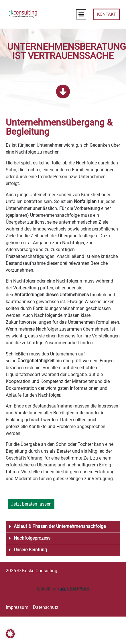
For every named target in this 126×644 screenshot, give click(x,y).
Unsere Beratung (30, 550)
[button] (81, 14)
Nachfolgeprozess (32, 538)
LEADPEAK (75, 589)
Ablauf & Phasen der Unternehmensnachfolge (60, 526)
